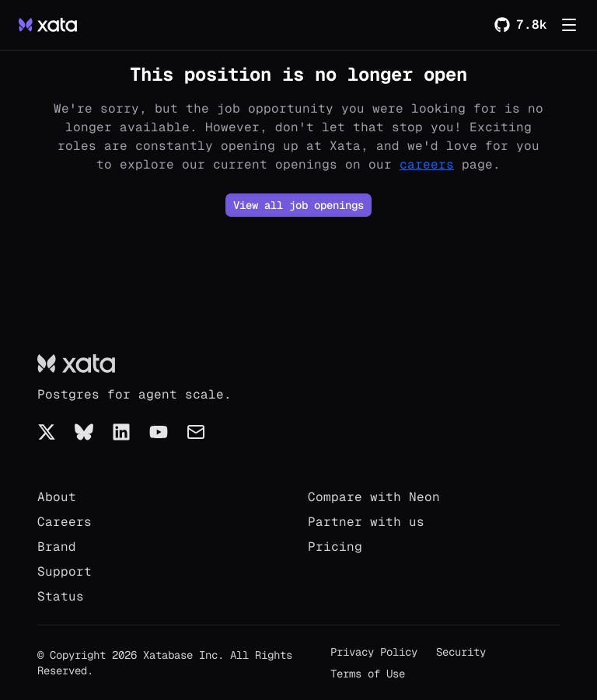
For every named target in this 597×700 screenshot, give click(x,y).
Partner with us (366, 522)
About (57, 497)
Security (461, 652)
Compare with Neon (374, 497)
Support (65, 571)
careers (427, 164)
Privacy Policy (374, 652)
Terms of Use (368, 674)
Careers (65, 522)
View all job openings (298, 205)
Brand (57, 547)
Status (61, 596)
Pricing (335, 547)
